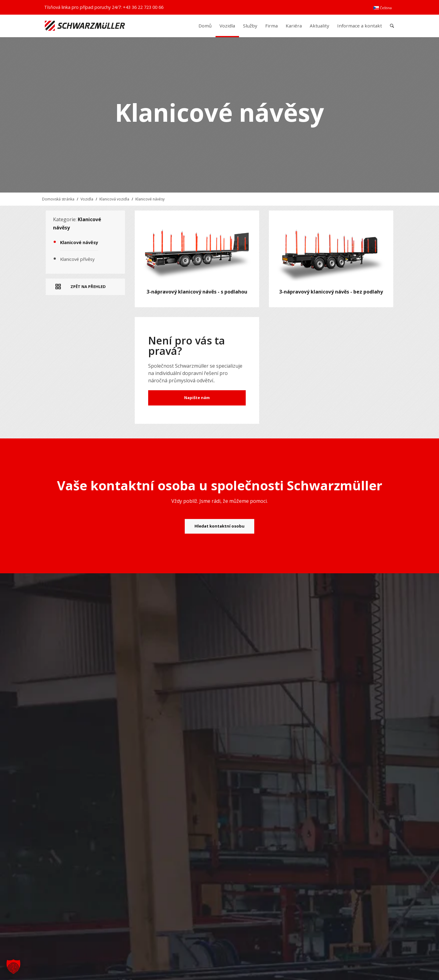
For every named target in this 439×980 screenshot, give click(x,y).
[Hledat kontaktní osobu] (220, 526)
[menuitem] (383, 8)
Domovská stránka (58, 199)
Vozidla (87, 199)
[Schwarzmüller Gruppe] (85, 26)
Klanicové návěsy (150, 199)
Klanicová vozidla (114, 199)
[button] (13, 967)
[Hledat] (392, 26)
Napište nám (197, 398)
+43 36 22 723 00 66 (143, 7)
